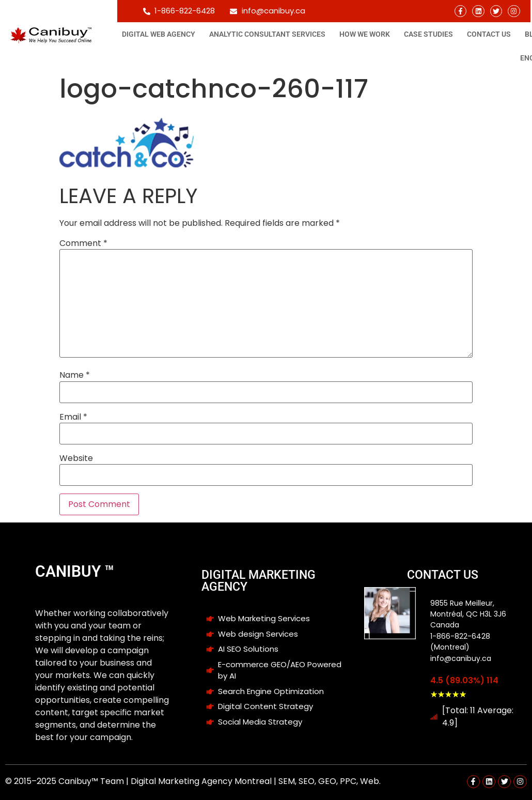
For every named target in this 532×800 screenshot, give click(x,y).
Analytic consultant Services (267, 34)
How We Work (365, 34)
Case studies (428, 34)
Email (73, 417)
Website (76, 458)
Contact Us (489, 34)
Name (75, 375)
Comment (83, 243)
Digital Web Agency (159, 34)
